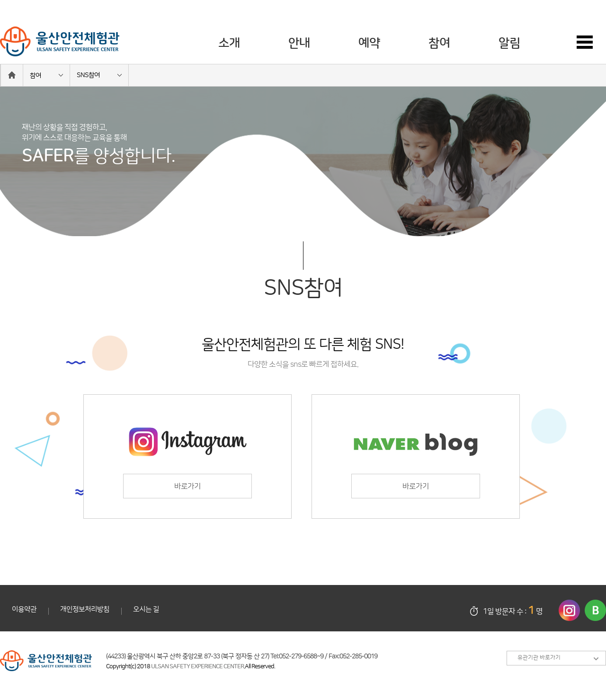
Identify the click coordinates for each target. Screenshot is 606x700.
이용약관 (24, 609)
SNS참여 (88, 75)
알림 (509, 43)
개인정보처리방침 (85, 609)
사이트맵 (591, 43)
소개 (229, 43)
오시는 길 (146, 609)
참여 (439, 43)
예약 (369, 43)
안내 (299, 43)
